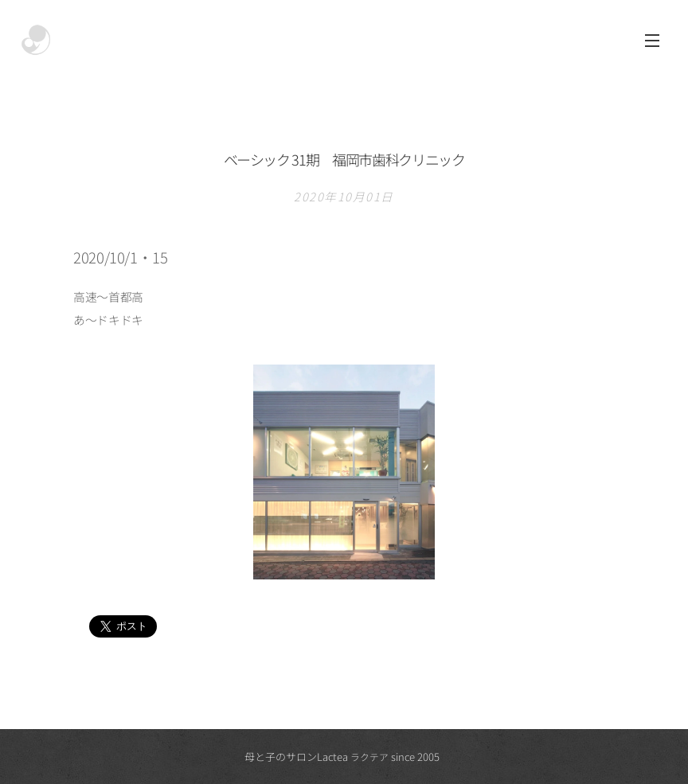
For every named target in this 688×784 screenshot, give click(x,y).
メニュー (652, 41)
